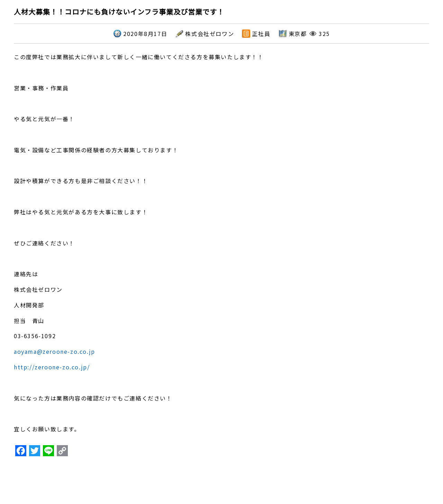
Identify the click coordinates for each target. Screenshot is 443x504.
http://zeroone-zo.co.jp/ (52, 367)
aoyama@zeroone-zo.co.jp (55, 351)
